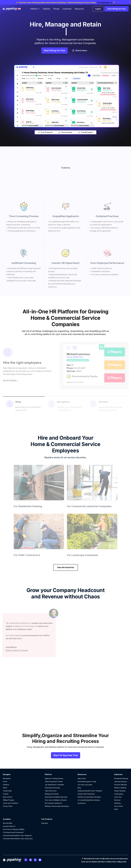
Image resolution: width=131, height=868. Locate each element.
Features (46, 9)
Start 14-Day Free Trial (66, 755)
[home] (14, 9)
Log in (98, 9)
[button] (35, 9)
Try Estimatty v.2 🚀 (106, 3)
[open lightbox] (65, 96)
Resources (79, 9)
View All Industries (66, 567)
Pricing (56, 9)
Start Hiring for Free (116, 9)
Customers (67, 9)
